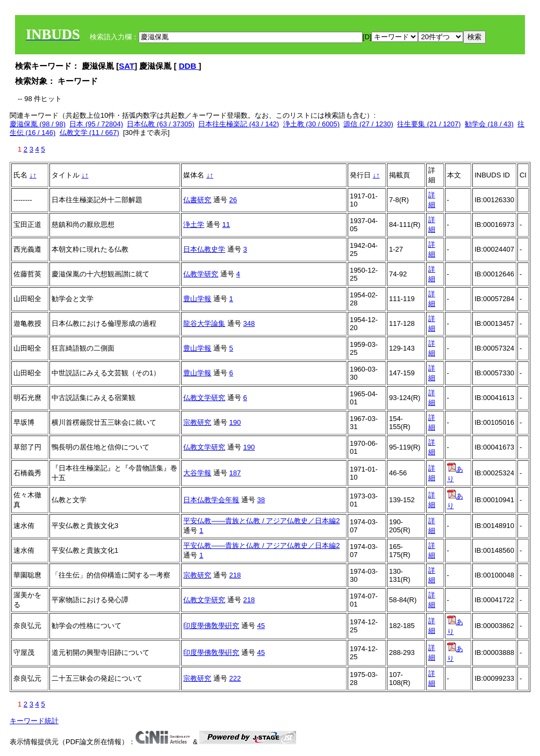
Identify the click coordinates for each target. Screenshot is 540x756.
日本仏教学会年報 (211, 500)
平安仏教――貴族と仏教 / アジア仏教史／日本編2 (261, 521)
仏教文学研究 (204, 398)
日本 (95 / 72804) (96, 124)
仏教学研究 (201, 274)
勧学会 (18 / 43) (489, 124)
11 (226, 224)
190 (235, 422)
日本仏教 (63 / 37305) (161, 124)
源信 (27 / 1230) (368, 124)
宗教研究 (197, 422)
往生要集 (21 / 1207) (429, 124)
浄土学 (194, 224)
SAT (127, 66)
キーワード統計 (34, 721)
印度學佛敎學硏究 (211, 626)
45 (261, 626)
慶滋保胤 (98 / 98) (38, 124)
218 (235, 575)
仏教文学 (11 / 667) (89, 133)
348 (249, 323)
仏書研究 (197, 200)
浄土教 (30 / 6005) (312, 124)
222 (235, 678)
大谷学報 (197, 473)
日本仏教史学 (204, 249)
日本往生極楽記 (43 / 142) (239, 124)
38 (261, 500)
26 (233, 200)
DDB (189, 66)
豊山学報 (197, 299)
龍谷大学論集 (204, 323)
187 (235, 473)
